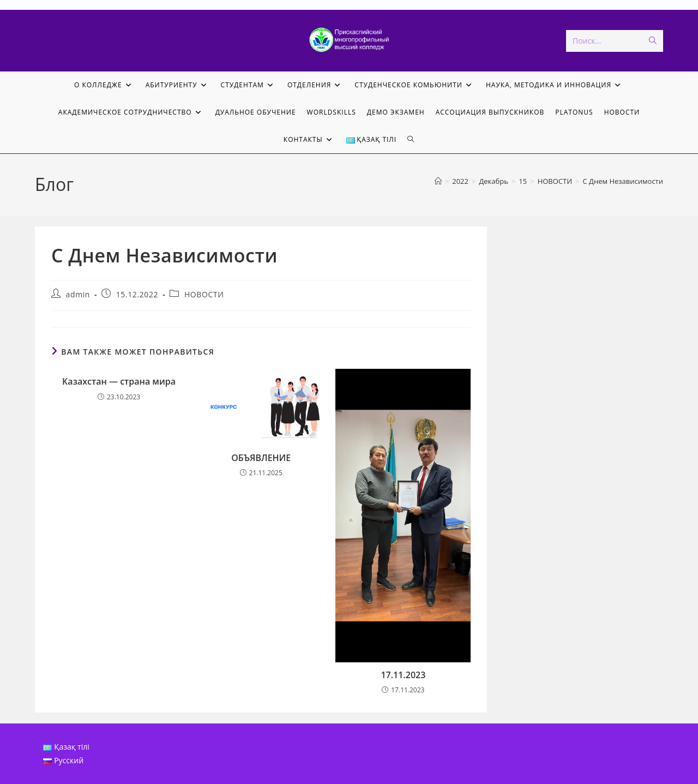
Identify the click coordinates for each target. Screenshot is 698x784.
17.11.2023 (403, 675)
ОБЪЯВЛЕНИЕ (261, 458)
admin (78, 294)
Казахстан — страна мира (119, 381)
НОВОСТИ (204, 294)
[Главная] (438, 181)
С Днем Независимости (623, 181)
